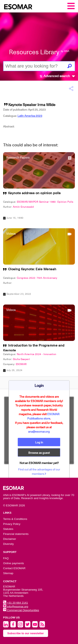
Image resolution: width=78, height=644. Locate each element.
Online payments (14, 563)
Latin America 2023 (30, 116)
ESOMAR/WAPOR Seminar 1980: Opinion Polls (45, 202)
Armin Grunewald (23, 207)
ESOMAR (21, 364)
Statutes (8, 529)
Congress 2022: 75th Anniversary (37, 278)
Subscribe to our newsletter (26, 633)
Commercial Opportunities (21, 610)
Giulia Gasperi (21, 359)
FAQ (6, 558)
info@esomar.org (16, 606)
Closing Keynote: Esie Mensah (32, 269)
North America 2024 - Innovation (37, 354)
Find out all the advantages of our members (39, 472)
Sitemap (8, 573)
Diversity (8, 544)
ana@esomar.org (39, 432)
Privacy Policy (12, 524)
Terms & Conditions (15, 519)
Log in (39, 442)
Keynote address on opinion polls (34, 193)
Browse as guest (39, 453)
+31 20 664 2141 (15, 603)
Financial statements (16, 534)
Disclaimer (10, 539)
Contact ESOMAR (14, 568)
